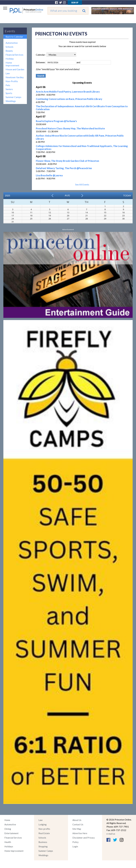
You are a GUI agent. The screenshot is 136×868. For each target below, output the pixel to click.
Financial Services (14, 55)
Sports (9, 93)
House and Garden (15, 69)
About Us (77, 820)
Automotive (12, 43)
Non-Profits (12, 81)
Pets (8, 85)
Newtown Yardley (15, 77)
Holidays (9, 846)
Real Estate (44, 833)
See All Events (82, 184)
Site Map (77, 829)
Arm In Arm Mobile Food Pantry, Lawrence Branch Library (68, 92)
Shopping (43, 846)
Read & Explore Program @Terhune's (56, 121)
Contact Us (78, 824)
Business (43, 842)
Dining (8, 829)
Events (10, 31)
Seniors (9, 89)
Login (75, 846)
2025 (7, 195)
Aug (67, 195)
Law (8, 73)
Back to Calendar (14, 37)
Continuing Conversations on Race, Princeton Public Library (69, 99)
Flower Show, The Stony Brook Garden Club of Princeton (67, 161)
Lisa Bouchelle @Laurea (49, 175)
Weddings (11, 101)
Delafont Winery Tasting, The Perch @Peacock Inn (64, 168)
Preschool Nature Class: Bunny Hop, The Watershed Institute (70, 128)
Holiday (10, 59)
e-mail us (111, 834)
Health (8, 842)
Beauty (9, 51)
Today (127, 195)
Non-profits (44, 829)
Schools (9, 47)
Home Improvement (12, 64)
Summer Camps (13, 97)
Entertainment (11, 833)
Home (7, 820)
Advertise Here (80, 833)
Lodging (43, 824)
